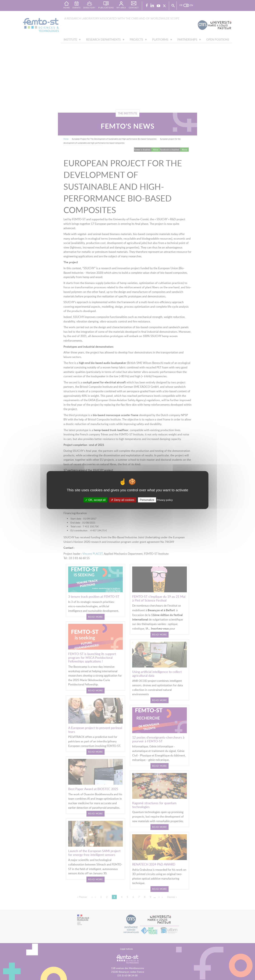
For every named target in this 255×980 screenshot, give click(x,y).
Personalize (147, 500)
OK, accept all (95, 500)
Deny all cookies (123, 500)
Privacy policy (165, 500)
